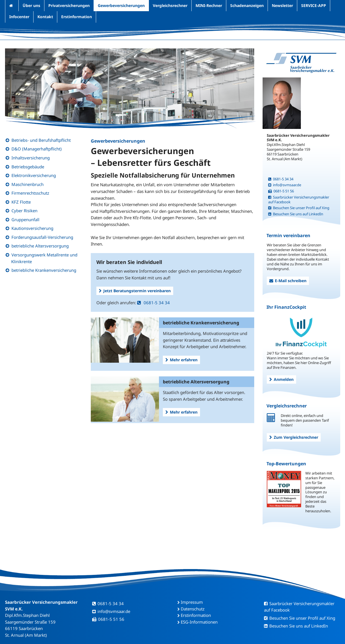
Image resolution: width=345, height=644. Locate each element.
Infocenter (19, 17)
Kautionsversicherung (32, 228)
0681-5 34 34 (154, 303)
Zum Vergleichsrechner (294, 437)
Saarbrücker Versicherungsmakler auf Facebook (299, 200)
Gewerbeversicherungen (121, 5)
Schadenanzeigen (247, 5)
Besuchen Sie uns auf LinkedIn (296, 214)
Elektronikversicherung (34, 175)
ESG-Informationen (199, 622)
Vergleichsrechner (170, 5)
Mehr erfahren (181, 360)
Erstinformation (77, 17)
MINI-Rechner (209, 5)
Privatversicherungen (69, 5)
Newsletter (282, 5)
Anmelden (281, 379)
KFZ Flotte (21, 202)
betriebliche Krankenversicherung (44, 270)
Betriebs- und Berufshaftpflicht (41, 140)
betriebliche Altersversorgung (40, 246)
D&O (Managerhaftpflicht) (37, 149)
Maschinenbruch (28, 184)
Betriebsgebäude (28, 167)
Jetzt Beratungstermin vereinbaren (135, 291)
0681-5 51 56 (281, 191)
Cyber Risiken (24, 211)
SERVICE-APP (314, 5)
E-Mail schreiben (288, 281)
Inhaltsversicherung (31, 158)
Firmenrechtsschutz (30, 193)
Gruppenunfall (25, 220)
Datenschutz (193, 609)
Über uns (31, 5)
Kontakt (45, 17)
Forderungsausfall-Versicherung (42, 237)
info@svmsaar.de (285, 185)
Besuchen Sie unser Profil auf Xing (299, 208)
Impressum (192, 602)
